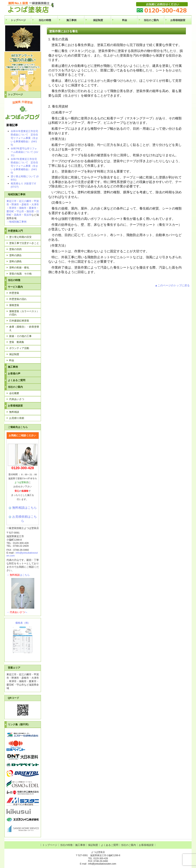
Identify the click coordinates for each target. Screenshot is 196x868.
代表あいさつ (17, 399)
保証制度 (98, 20)
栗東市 (33, 208)
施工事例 (71, 20)
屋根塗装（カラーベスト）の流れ (24, 313)
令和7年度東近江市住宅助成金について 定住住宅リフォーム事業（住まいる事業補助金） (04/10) (24, 166)
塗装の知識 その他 (20, 274)
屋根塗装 (14, 305)
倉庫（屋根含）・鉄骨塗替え (24, 328)
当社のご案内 (151, 20)
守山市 (20, 211)
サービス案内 (15, 287)
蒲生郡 (30, 211)
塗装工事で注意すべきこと (24, 243)
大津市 (35, 204)
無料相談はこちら (24, 508)
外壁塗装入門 (15, 231)
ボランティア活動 (19, 348)
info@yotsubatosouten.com (102, 864)
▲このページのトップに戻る (172, 285)
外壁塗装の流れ (18, 299)
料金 (125, 20)
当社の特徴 (45, 20)
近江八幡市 (25, 201)
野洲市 (15, 204)
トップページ (18, 20)
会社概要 (14, 393)
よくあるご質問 (17, 380)
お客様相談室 (178, 20)
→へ (17, 612)
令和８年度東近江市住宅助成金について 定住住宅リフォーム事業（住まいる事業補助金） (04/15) (24, 138)
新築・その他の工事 (20, 336)
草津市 (13, 208)
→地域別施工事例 (16, 222)
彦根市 (25, 204)
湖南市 (23, 208)
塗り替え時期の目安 (20, 237)
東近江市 (11, 201)
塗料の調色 (15, 261)
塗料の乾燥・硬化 (19, 268)
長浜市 (28, 215)
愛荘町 (10, 211)
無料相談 (14, 412)
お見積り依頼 (17, 418)
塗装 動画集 (17, 342)
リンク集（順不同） (19, 724)
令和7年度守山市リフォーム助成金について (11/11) (24, 152)
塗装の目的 (15, 249)
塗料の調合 (15, 255)
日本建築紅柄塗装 (19, 321)
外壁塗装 (14, 293)
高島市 (18, 215)
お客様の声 (14, 374)
